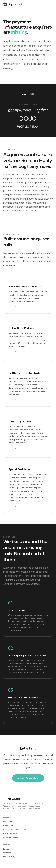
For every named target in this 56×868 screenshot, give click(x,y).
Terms (6, 861)
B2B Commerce (10, 822)
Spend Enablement (12, 838)
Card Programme (11, 834)
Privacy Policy (9, 857)
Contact (7, 853)
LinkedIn (7, 849)
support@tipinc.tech (28, 778)
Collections (8, 826)
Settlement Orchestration (15, 830)
